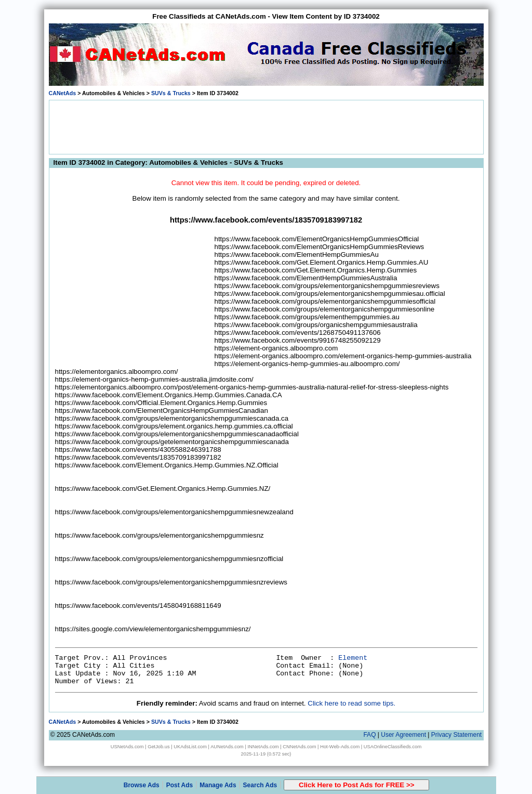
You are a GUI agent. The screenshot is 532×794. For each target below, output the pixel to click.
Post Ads (180, 785)
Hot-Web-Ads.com (340, 747)
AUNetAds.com (227, 747)
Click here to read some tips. (351, 703)
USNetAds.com (127, 747)
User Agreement (403, 735)
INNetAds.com (263, 747)
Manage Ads (218, 785)
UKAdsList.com (190, 747)
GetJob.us (159, 747)
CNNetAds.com (299, 747)
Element (353, 658)
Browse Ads (142, 785)
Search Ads (260, 785)
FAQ (369, 735)
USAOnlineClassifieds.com (393, 747)
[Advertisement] (266, 126)
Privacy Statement (456, 735)
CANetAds (63, 93)
